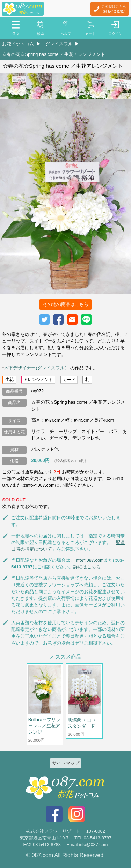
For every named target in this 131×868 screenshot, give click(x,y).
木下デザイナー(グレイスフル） (36, 368)
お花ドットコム (18, 44)
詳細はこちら (87, 567)
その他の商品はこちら (66, 304)
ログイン (115, 34)
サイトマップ (66, 763)
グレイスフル (59, 44)
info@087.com (89, 560)
